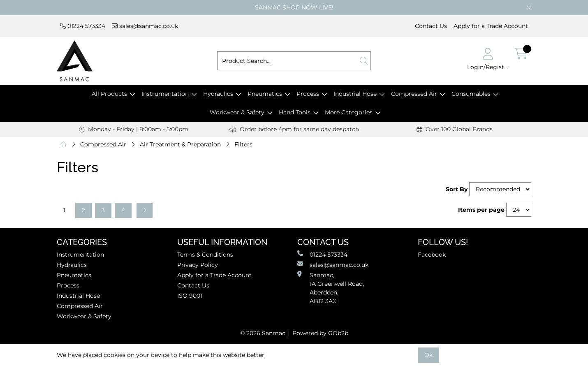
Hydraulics (218, 94)
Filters (243, 144)
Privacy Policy (198, 265)
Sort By (457, 189)
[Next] (145, 210)
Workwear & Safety (237, 112)
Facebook (432, 255)
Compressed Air (414, 94)
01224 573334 (83, 26)
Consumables (471, 94)
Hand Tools (295, 112)
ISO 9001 (190, 296)
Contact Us (431, 26)
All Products (109, 94)
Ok (428, 355)
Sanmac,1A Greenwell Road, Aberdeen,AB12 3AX (331, 288)
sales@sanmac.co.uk (145, 26)
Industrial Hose (355, 94)
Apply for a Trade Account (491, 26)
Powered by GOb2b (320, 333)
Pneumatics (265, 94)
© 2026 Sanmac (263, 333)
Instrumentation (165, 94)
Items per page (481, 210)
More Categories (349, 112)
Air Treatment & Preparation (180, 144)
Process (308, 94)
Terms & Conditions (205, 255)
